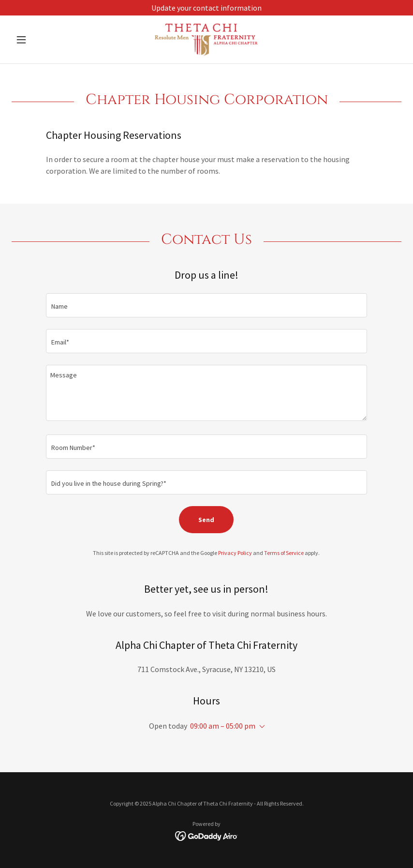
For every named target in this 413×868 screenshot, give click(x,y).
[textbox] (206, 305)
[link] (206, 39)
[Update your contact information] (206, 8)
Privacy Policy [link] (235, 553)
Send (206, 520)
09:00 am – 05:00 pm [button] (223, 726)
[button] (41, 40)
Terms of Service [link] (284, 553)
